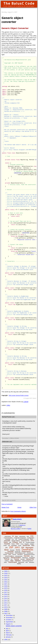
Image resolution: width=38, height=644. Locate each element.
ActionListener (8, 536)
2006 (6, 640)
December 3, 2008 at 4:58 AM (10, 438)
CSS (13, 539)
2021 (6, 584)
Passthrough (18, 552)
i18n (9, 546)
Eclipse (15, 542)
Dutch (6, 542)
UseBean (7, 561)
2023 (6, 580)
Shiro (32, 556)
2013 (6, 601)
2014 (6, 599)
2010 (6, 607)
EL (24, 542)
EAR (10, 542)
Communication (8, 538)
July (7, 628)
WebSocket (21, 562)
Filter (18, 544)
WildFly (19, 564)
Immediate (14, 545)
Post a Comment (7, 504)
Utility (8, 405)
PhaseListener (9, 553)
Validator (18, 561)
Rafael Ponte (7, 417)
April (7, 631)
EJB (21, 542)
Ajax (16, 536)
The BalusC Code (19, 3)
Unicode (22, 559)
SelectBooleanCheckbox (29, 554)
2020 (6, 586)
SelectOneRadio (19, 556)
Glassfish (27, 544)
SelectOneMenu (9, 556)
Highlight (32, 544)
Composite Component (20, 538)
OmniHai (10, 551)
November (9, 617)
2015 (6, 597)
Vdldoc (5, 562)
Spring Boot (6, 558)
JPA (6, 548)
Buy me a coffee (15, 529)
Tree (11, 559)
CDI (32, 536)
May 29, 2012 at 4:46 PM (9, 500)
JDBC (33, 545)
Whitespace (32, 562)
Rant (10, 554)
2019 (6, 588)
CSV (16, 539)
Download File (25, 541)
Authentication (22, 536)
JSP (23, 548)
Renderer (20, 554)
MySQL (18, 550)
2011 (6, 605)
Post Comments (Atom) (18, 511)
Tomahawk (32, 558)
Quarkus (5, 554)
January (8, 637)
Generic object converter (14, 626)
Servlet (27, 556)
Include (20, 546)
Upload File (30, 559)
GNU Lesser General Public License (19, 395)
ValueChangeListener (28, 561)
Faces (13, 544)
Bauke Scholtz (17, 519)
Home (19, 507)
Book (28, 536)
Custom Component (24, 539)
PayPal (29, 529)
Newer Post (5, 507)
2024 (6, 578)
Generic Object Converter (15, 28)
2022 (6, 582)
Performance (26, 551)
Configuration (31, 538)
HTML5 (5, 546)
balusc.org (22, 525)
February (9, 635)
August (8, 624)
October (9, 620)
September (9, 622)
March (8, 633)
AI (13, 536)
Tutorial (16, 559)
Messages (12, 550)
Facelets (7, 544)
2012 (6, 603)
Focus (22, 544)
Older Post (33, 507)
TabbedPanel (25, 558)
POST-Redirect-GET (20, 553)
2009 (6, 609)
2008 (6, 611)
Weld (27, 562)
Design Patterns (16, 541)
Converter (8, 539)
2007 (6, 613)
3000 (6, 571)
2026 (6, 573)
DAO (31, 539)
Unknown (5, 442)
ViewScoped (12, 562)
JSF (11, 547)
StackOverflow (16, 558)
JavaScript (26, 545)
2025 (6, 575)
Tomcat (7, 559)
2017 (6, 592)
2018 (6, 590)
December (9, 615)
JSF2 (17, 547)
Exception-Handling (30, 542)
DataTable (7, 541)
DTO (32, 541)
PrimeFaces (30, 553)
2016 (6, 594)
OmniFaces (28, 550)
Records (14, 554)
